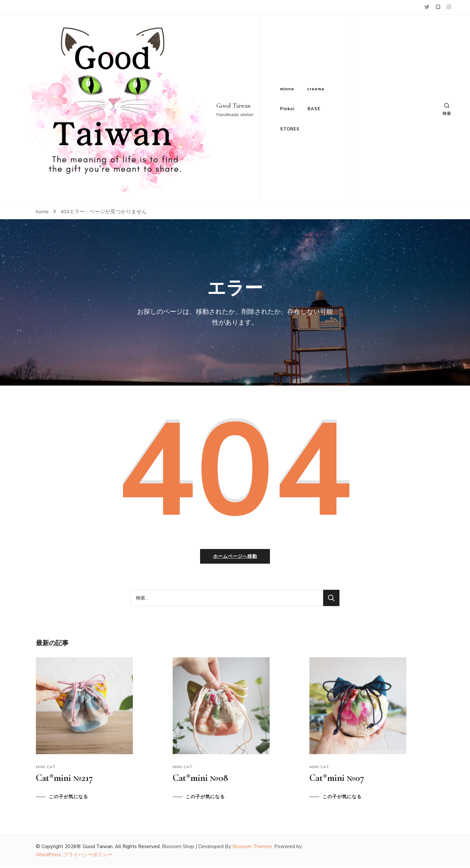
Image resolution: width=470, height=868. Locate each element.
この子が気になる (69, 798)
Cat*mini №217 (64, 779)
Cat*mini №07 (337, 779)
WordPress (48, 856)
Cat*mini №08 (200, 779)
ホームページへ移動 (235, 558)
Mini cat (46, 768)
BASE (314, 109)
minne (287, 89)
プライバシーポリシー (88, 856)
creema (316, 89)
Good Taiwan (234, 106)
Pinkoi (287, 109)
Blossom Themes (252, 848)
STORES (290, 129)
